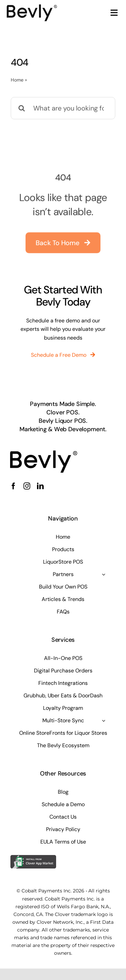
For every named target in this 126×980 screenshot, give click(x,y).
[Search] (22, 108)
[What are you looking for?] (63, 108)
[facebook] (13, 486)
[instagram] (27, 486)
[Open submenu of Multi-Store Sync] (103, 721)
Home (17, 80)
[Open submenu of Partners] (103, 574)
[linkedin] (40, 486)
